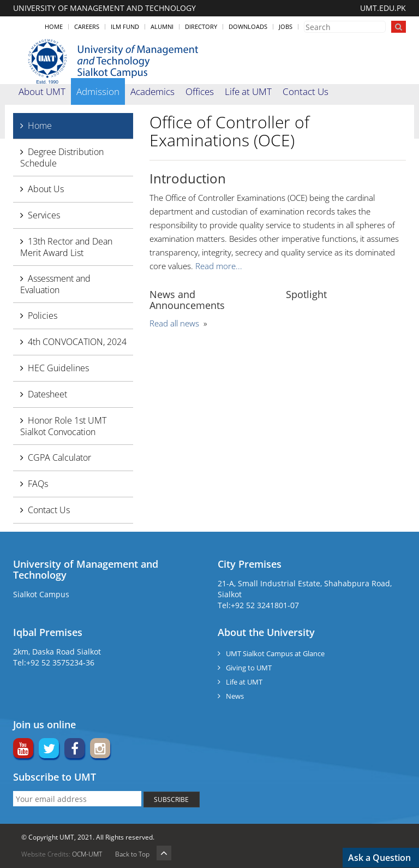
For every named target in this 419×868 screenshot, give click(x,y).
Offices (200, 91)
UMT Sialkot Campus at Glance (275, 653)
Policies (43, 316)
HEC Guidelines (58, 368)
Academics (152, 91)
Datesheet (47, 394)
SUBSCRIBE (171, 799)
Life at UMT (248, 91)
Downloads (248, 26)
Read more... (219, 266)
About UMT (42, 91)
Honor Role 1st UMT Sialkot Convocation (63, 426)
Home (54, 26)
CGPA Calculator (59, 457)
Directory (201, 26)
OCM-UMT (87, 854)
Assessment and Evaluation (55, 284)
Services (44, 215)
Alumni (162, 26)
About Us (46, 189)
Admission (98, 91)
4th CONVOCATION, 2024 (77, 342)
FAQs (38, 484)
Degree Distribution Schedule (62, 157)
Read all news (174, 323)
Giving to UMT (249, 668)
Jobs (286, 26)
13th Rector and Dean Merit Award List (66, 247)
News (235, 696)
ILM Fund (125, 26)
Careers (87, 26)
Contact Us (306, 91)
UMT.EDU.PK (383, 8)
